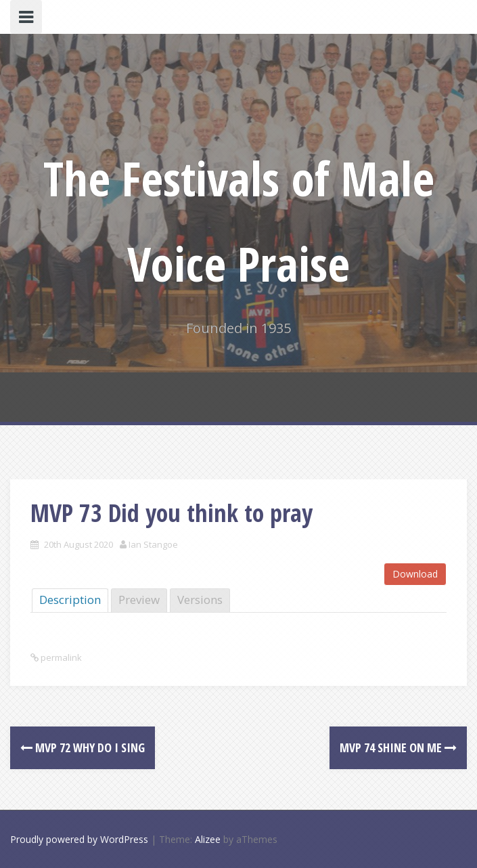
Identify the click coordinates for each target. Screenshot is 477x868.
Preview (139, 600)
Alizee (208, 839)
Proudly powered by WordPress (79, 839)
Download (415, 574)
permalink (60, 657)
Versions (200, 600)
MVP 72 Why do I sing (83, 747)
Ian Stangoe (153, 544)
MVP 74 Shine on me (398, 747)
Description (70, 600)
